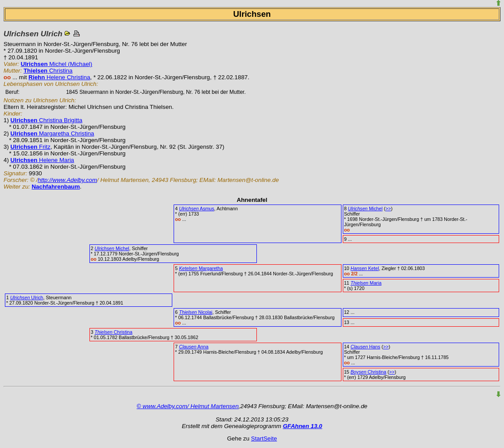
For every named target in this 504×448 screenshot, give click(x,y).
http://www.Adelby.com (67, 180)
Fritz (31, 147)
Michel (365, 209)
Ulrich (27, 297)
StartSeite (264, 438)
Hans (366, 347)
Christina (48, 71)
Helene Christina (59, 77)
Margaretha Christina (52, 133)
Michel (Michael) (56, 64)
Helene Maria (43, 160)
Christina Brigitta (47, 120)
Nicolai (196, 312)
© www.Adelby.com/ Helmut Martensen (188, 406)
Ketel (365, 268)
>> (388, 209)
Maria (366, 283)
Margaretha (201, 268)
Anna (194, 347)
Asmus (196, 209)
